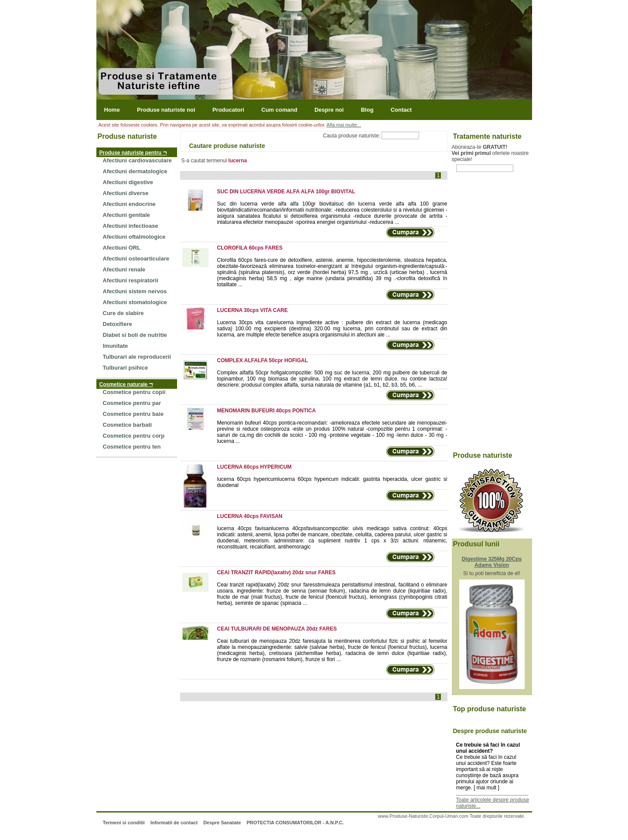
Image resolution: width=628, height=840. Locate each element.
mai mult (486, 788)
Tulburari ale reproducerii (137, 357)
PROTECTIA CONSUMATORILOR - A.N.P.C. (295, 823)
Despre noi (329, 110)
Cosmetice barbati (128, 425)
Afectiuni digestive (128, 182)
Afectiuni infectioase (131, 226)
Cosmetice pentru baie (133, 414)
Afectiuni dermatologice (135, 171)
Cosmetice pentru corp (134, 436)
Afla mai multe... (344, 125)
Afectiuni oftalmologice (134, 237)
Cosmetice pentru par (132, 403)
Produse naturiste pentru (133, 152)
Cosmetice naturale (126, 384)
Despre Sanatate (222, 823)
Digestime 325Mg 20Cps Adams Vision (492, 562)
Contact (401, 110)
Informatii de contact (174, 823)
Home (112, 110)
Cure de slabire (123, 313)
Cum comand (279, 110)
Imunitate (116, 346)
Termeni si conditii (123, 823)
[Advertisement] (487, 317)
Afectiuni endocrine (129, 204)
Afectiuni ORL (122, 248)
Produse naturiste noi (166, 110)
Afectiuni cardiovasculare (137, 160)
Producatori (228, 110)
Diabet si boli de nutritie (135, 335)
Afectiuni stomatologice (135, 302)
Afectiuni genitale (126, 215)
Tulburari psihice (126, 368)
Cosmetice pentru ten (132, 447)
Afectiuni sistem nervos (135, 291)
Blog (367, 110)
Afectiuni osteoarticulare (136, 259)
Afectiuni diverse (126, 193)
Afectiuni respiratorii (131, 280)
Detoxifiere (118, 324)
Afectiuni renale (124, 269)
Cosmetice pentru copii (134, 392)
